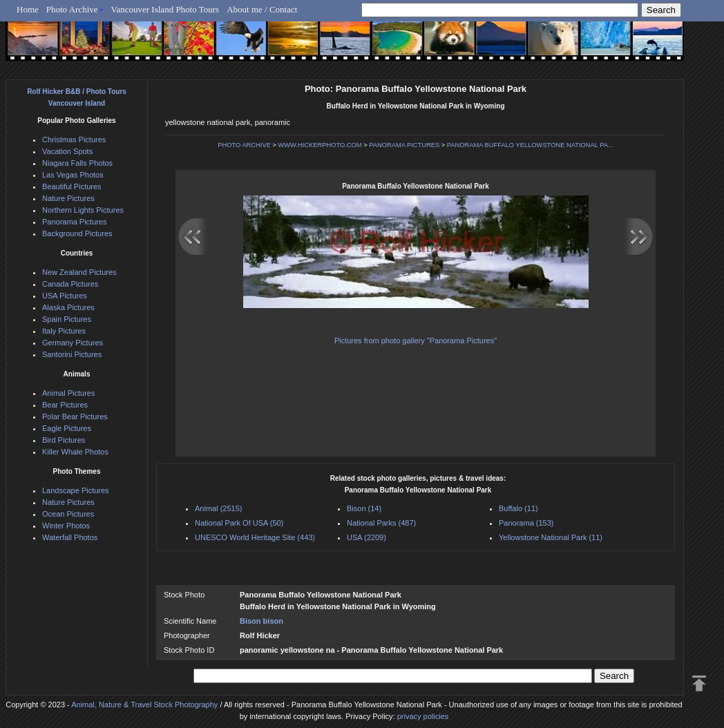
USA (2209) (366, 537)
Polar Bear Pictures (75, 416)
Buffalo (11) (518, 508)
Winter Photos (66, 526)
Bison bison (261, 621)
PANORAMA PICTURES (404, 145)
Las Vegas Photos (73, 175)
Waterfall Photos (70, 537)
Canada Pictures (70, 284)
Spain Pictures (67, 319)
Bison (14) (364, 508)
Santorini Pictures (72, 354)
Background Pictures (77, 233)
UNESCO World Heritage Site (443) (255, 537)
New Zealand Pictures (79, 272)
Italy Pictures (64, 331)
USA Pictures (65, 296)
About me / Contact (262, 9)
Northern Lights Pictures (83, 210)
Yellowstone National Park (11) (551, 537)
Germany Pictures (73, 343)
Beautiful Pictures (72, 186)
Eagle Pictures (67, 428)
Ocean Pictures (68, 514)
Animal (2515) (218, 508)
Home (28, 9)
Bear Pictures (65, 405)
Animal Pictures (68, 393)
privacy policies (423, 716)
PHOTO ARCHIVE (244, 145)
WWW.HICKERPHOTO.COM (320, 145)
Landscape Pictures (76, 490)
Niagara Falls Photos (77, 163)
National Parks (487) (381, 523)
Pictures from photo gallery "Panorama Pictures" (416, 341)
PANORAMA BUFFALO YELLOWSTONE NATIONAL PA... (530, 145)
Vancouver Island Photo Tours (165, 9)
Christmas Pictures (74, 140)
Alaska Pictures (68, 307)
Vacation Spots (67, 151)
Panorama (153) (526, 523)
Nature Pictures (68, 198)
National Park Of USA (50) (239, 523)
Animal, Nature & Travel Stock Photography (144, 705)
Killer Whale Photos (75, 452)
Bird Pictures (64, 440)
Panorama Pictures (75, 222)
